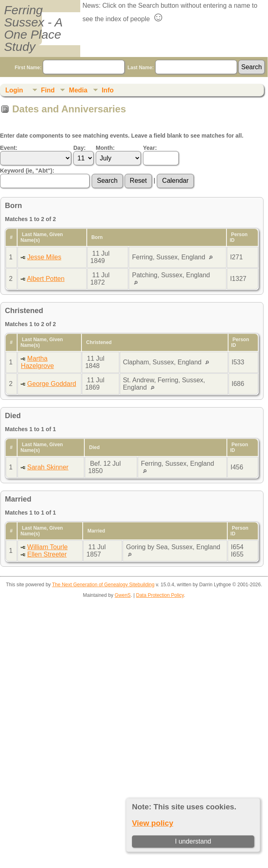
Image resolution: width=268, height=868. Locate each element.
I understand (193, 841)
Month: (105, 148)
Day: (79, 148)
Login (14, 90)
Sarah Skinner (48, 467)
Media (78, 90)
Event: (9, 148)
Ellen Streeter (47, 554)
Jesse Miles (44, 257)
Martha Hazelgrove (37, 362)
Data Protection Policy (160, 595)
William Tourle (47, 547)
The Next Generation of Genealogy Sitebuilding (103, 585)
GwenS (123, 595)
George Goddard (52, 384)
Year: (150, 148)
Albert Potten (46, 279)
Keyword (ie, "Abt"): (27, 171)
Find (48, 90)
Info (108, 90)
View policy (153, 823)
